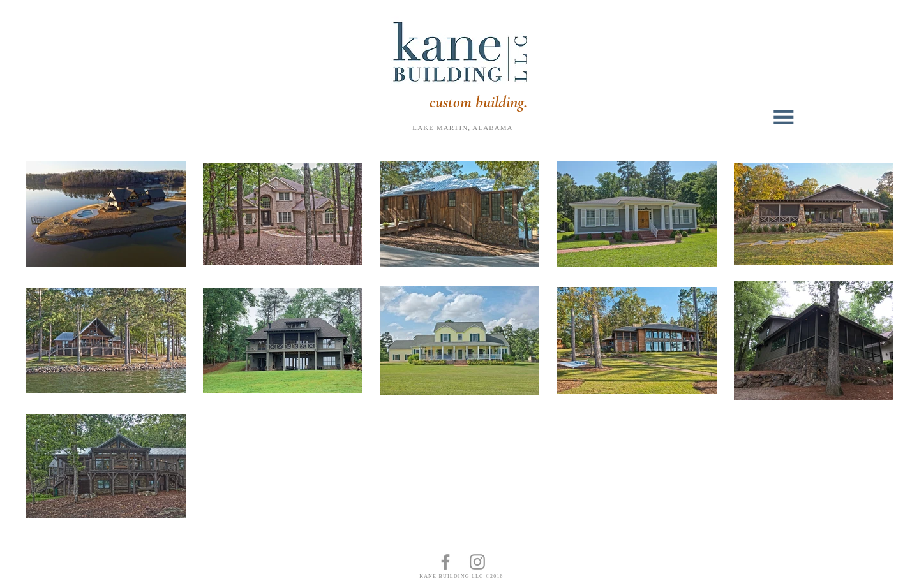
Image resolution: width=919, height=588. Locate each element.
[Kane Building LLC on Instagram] (477, 562)
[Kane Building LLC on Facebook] (445, 562)
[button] (785, 117)
